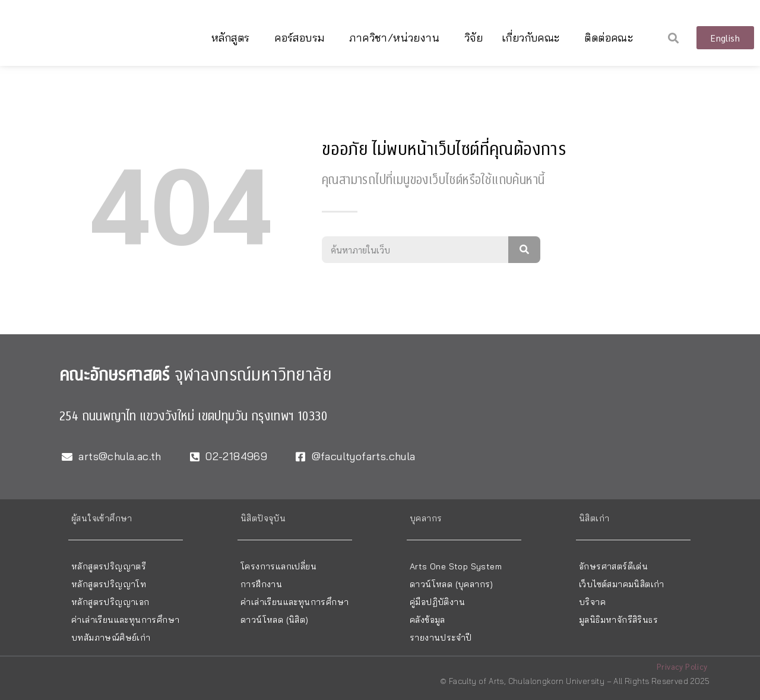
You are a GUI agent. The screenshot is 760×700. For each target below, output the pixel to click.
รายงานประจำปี (441, 638)
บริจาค (592, 602)
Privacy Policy (682, 666)
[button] (674, 38)
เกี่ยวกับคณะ (534, 38)
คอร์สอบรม (302, 38)
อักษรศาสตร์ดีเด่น (613, 566)
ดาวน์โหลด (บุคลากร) (452, 584)
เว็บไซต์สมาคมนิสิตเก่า (622, 584)
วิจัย (474, 38)
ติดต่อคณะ (612, 38)
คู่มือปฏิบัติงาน (437, 602)
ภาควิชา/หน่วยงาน (397, 38)
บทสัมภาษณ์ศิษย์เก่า (111, 638)
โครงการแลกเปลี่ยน (278, 566)
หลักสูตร (233, 38)
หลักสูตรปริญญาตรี (109, 566)
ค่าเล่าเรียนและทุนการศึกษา (125, 620)
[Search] (524, 250)
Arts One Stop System (456, 566)
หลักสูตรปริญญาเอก (110, 602)
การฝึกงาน (261, 584)
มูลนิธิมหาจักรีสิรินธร (618, 620)
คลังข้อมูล (427, 620)
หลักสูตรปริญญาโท (109, 584)
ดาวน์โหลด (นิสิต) (275, 620)
